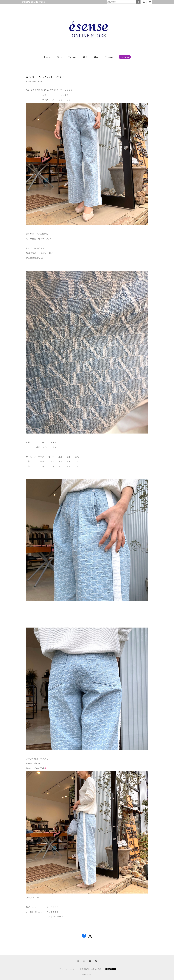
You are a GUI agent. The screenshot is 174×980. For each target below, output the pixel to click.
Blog (96, 57)
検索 (138, 2)
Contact (109, 57)
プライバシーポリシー (67, 969)
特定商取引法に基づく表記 (91, 969)
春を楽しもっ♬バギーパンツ (46, 77)
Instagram (125, 57)
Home (47, 57)
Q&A (85, 57)
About (60, 57)
